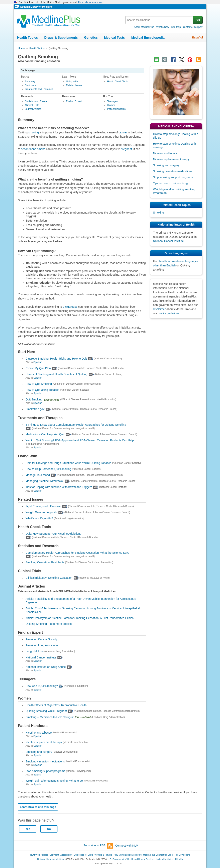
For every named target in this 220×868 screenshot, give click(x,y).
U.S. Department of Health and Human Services (131, 859)
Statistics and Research (38, 101)
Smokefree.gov (35, 409)
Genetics (91, 38)
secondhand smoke (33, 149)
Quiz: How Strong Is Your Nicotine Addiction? (53, 534)
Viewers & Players (103, 855)
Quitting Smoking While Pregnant (46, 711)
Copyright (54, 855)
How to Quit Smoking (39, 384)
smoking (34, 132)
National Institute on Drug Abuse (46, 667)
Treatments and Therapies (39, 89)
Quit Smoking (34, 399)
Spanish (38, 362)
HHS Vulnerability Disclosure (128, 855)
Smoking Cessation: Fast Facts (45, 562)
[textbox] (159, 20)
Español (197, 37)
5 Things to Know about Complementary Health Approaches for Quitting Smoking (76, 425)
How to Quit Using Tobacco (42, 390)
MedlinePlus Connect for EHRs (158, 855)
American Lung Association (42, 645)
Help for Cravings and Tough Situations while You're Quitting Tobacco (68, 463)
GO (198, 20)
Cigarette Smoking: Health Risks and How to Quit (56, 359)
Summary (30, 82)
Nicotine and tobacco (39, 733)
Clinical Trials (32, 105)
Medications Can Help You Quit (45, 434)
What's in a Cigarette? (39, 518)
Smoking (159, 213)
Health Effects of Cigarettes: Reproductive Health (56, 705)
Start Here (31, 85)
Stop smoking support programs (45, 771)
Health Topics (28, 38)
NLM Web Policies (39, 855)
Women (111, 105)
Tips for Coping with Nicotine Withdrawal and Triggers (59, 487)
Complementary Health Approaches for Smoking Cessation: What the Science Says (77, 553)
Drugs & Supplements (61, 38)
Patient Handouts (116, 109)
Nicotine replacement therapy (44, 742)
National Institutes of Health (169, 859)
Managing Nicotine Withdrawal (44, 481)
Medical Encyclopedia (148, 38)
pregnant (126, 149)
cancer (123, 132)
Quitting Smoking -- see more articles (48, 624)
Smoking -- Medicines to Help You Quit (49, 717)
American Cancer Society (41, 639)
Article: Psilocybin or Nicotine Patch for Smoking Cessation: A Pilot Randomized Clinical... (81, 618)
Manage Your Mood (38, 475)
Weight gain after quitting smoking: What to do (54, 781)
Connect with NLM (127, 846)
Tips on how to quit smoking (170, 183)
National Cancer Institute (41, 657)
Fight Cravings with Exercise (43, 506)
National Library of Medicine (36, 7)
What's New (163, 27)
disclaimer (159, 309)
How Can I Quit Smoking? (42, 686)
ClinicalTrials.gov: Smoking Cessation (49, 578)
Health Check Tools (117, 82)
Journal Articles (33, 109)
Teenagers (113, 101)
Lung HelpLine (34, 651)
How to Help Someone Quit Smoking (48, 469)
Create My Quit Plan (38, 368)
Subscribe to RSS (98, 846)
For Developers (182, 855)
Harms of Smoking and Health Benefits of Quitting (56, 374)
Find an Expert (74, 101)
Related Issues (74, 85)
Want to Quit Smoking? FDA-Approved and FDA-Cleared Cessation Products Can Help (79, 440)
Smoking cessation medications (45, 761)
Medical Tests (115, 38)
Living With (72, 82)
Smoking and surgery (39, 752)
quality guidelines (169, 313)
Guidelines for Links (83, 855)
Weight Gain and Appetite (41, 512)
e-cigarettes (70, 307)
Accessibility (66, 855)
